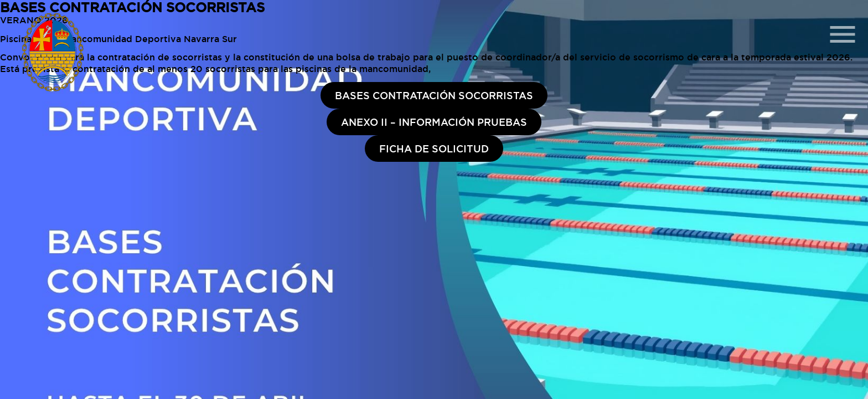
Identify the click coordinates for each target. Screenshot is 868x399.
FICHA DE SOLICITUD (434, 149)
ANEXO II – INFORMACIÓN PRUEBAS (434, 122)
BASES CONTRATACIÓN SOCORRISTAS (434, 95)
